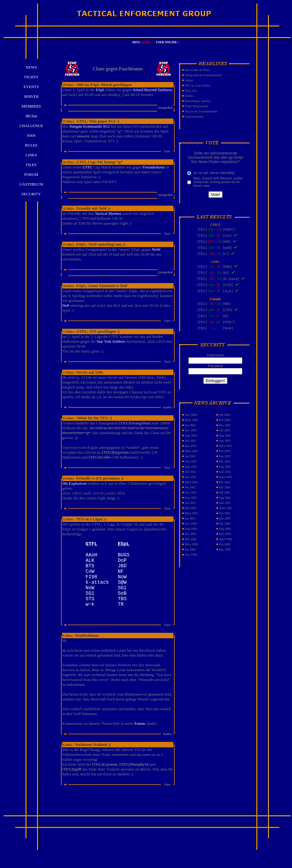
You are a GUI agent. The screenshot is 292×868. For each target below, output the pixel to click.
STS (90, 612)
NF (123, 578)
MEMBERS (31, 106)
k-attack (97, 592)
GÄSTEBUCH (31, 184)
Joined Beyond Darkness (153, 90)
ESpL (100, 90)
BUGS (123, 558)
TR (121, 618)
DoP (66, 305)
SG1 (123, 598)
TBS (122, 612)
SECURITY (31, 194)
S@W (123, 592)
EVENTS (31, 87)
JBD (123, 572)
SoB (122, 605)
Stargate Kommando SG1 (89, 126)
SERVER (31, 96)
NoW (156, 249)
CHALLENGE (31, 126)
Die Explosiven (75, 483)
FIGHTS (31, 77)
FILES (31, 165)
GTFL (87, 167)
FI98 (91, 585)
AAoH (91, 558)
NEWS (31, 67)
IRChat (31, 116)
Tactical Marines (108, 213)
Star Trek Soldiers (111, 341)
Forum (140, 738)
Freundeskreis (154, 167)
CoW (90, 578)
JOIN (31, 135)
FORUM (31, 174)
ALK (90, 565)
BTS (90, 572)
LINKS (31, 155)
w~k (90, 618)
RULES (31, 145)
